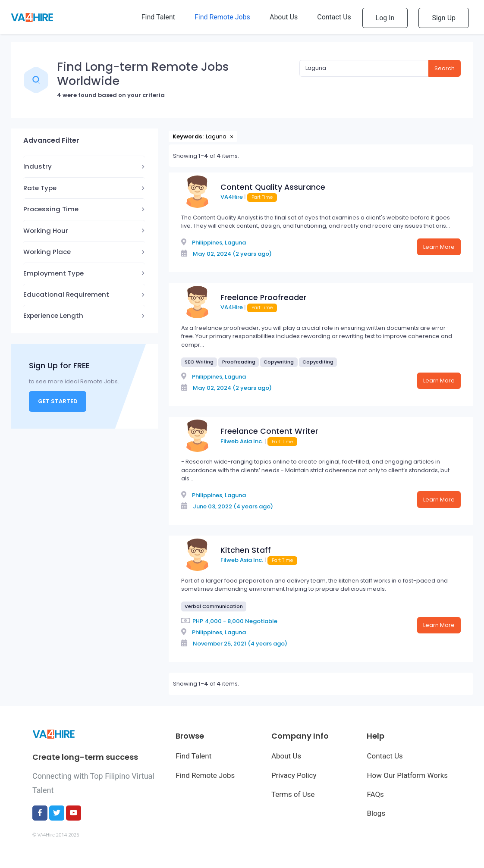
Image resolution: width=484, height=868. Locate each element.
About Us (286, 756)
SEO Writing (199, 362)
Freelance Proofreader (264, 298)
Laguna (235, 243)
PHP (198, 621)
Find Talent (193, 756)
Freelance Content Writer (269, 431)
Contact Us (385, 756)
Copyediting (318, 362)
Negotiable (261, 621)
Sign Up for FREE (59, 365)
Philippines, (208, 243)
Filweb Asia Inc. (242, 441)
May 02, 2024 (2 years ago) (232, 254)
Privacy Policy (294, 775)
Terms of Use (293, 794)
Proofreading (239, 362)
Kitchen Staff (246, 550)
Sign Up (444, 18)
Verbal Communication (214, 606)
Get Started (58, 401)
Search (445, 68)
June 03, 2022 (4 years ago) (233, 506)
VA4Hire (232, 197)
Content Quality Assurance (273, 187)
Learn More (439, 247)
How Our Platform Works (407, 775)
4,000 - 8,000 (224, 621)
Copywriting (279, 362)
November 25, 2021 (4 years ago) (240, 644)
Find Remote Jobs (205, 775)
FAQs (375, 794)
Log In (385, 18)
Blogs (376, 813)
